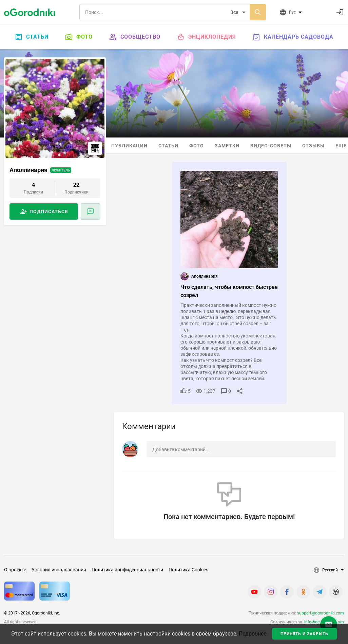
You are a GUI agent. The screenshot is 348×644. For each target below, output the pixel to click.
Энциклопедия (206, 37)
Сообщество (135, 37)
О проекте (15, 570)
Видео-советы (271, 146)
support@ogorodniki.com (321, 613)
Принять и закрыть (304, 634)
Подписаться (49, 211)
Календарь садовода (293, 37)
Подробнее (253, 634)
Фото (79, 37)
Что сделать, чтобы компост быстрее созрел (229, 291)
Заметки (227, 146)
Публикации (129, 146)
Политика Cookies (188, 570)
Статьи (32, 37)
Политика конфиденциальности (127, 570)
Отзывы (313, 146)
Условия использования (59, 570)
